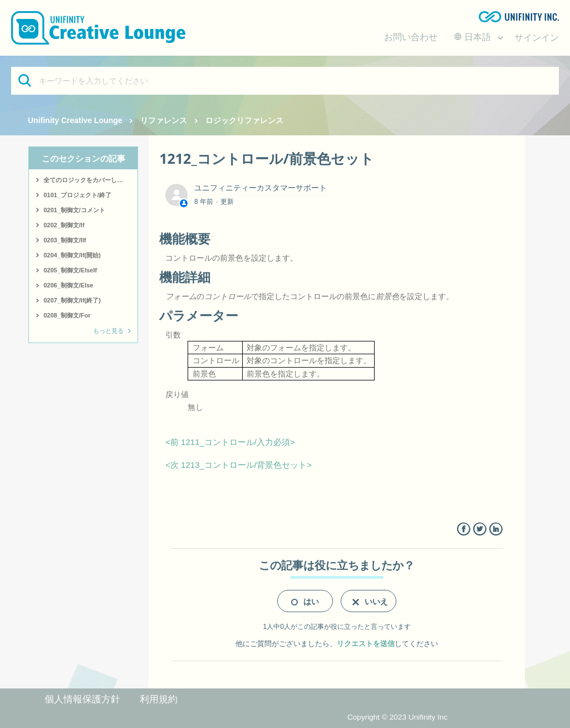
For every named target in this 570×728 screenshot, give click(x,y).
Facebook (463, 529)
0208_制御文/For (67, 315)
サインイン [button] (537, 38)
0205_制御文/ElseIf (70, 270)
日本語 (474, 37)
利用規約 (159, 699)
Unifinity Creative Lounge (75, 120)
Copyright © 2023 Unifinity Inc (397, 717)
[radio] (305, 601)
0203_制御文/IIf (65, 240)
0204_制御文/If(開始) (72, 255)
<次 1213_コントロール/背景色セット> (239, 465)
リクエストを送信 (366, 644)
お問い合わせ (411, 37)
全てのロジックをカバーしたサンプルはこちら (90, 180)
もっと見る (108, 331)
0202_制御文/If (64, 225)
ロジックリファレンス (244, 120)
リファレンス (164, 120)
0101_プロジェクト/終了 (77, 195)
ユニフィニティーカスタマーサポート (261, 188)
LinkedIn (496, 529)
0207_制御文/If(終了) (72, 300)
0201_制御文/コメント (74, 210)
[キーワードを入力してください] (285, 81)
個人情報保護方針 (82, 699)
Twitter (480, 529)
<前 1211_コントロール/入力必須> (230, 442)
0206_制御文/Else (68, 285)
